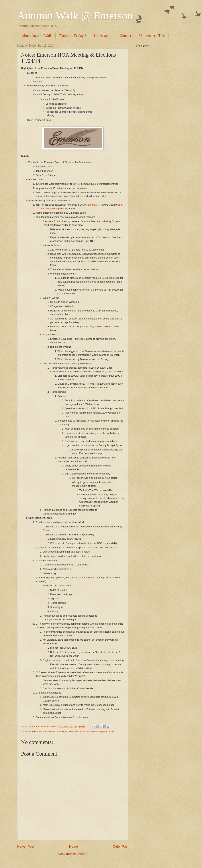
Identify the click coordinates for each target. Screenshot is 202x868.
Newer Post (26, 847)
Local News (92, 731)
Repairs (103, 731)
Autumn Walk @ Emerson (75, 16)
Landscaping (103, 36)
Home (73, 847)
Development (36, 731)
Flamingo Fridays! (73, 36)
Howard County (77, 731)
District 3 (93, 205)
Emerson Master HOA (56, 731)
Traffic (112, 731)
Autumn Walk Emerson (44, 727)
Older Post (120, 847)
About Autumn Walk (37, 36)
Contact (125, 36)
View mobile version (73, 854)
